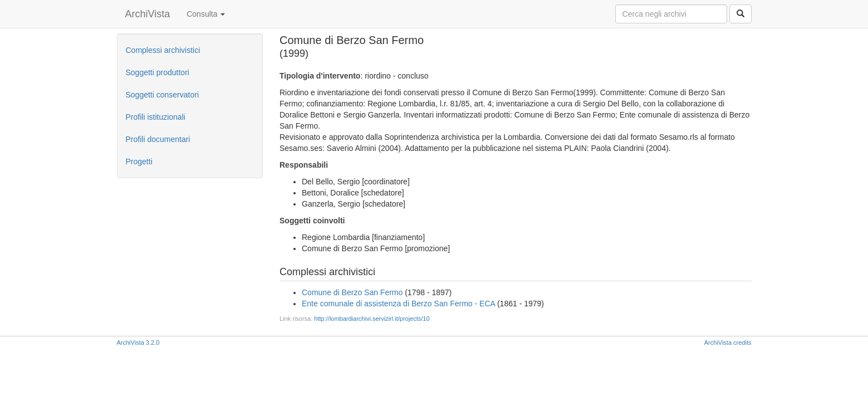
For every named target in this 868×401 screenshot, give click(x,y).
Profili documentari (158, 139)
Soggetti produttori (158, 72)
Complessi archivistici (163, 50)
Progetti (139, 162)
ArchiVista (148, 14)
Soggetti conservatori (163, 95)
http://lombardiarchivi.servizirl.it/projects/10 (372, 319)
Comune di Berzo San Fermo (352, 292)
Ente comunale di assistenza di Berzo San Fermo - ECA (398, 304)
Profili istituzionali (156, 117)
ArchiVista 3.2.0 (138, 343)
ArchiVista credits (728, 343)
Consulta (206, 14)
